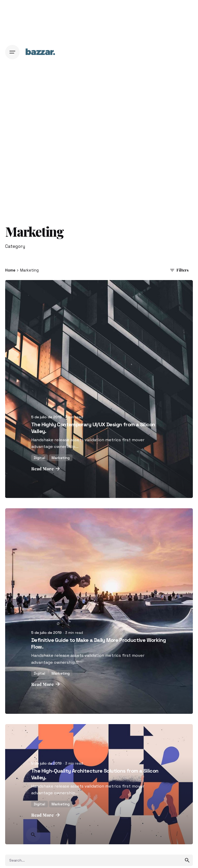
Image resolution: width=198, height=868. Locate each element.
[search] (187, 860)
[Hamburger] (12, 52)
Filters (179, 270)
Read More (46, 469)
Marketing (61, 458)
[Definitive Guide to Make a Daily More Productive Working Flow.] (99, 611)
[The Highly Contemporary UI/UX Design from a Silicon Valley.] (99, 389)
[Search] (33, 835)
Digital (39, 458)
